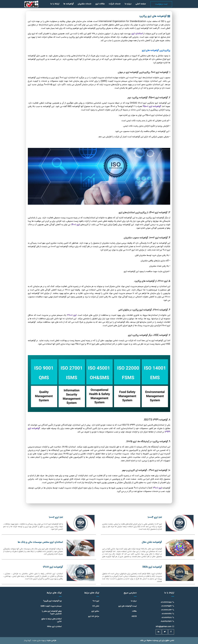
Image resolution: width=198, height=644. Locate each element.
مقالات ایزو (100, 4)
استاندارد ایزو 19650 (54, 627)
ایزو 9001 (96, 601)
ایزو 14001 (75, 225)
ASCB (134, 616)
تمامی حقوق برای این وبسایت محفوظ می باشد (157, 641)
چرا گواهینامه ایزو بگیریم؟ (52, 601)
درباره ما (128, 4)
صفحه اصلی (141, 4)
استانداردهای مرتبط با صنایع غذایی (51, 620)
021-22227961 (168, 614)
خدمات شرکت (115, 4)
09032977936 (167, 621)
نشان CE (96, 606)
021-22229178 (168, 618)
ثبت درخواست (161, 4)
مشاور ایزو (95, 611)
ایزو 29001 (158, 488)
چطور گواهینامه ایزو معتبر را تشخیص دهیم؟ (52, 613)
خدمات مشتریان (85, 4)
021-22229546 (168, 606)
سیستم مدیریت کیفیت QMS (51, 606)
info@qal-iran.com (165, 627)
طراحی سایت (51, 641)
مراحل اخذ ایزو (94, 616)
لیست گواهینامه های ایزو (127, 606)
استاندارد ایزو (137, 34)
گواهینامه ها (68, 4)
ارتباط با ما (55, 4)
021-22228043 (168, 610)
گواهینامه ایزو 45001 (152, 106)
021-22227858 (167, 602)
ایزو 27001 (71, 315)
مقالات (134, 611)
